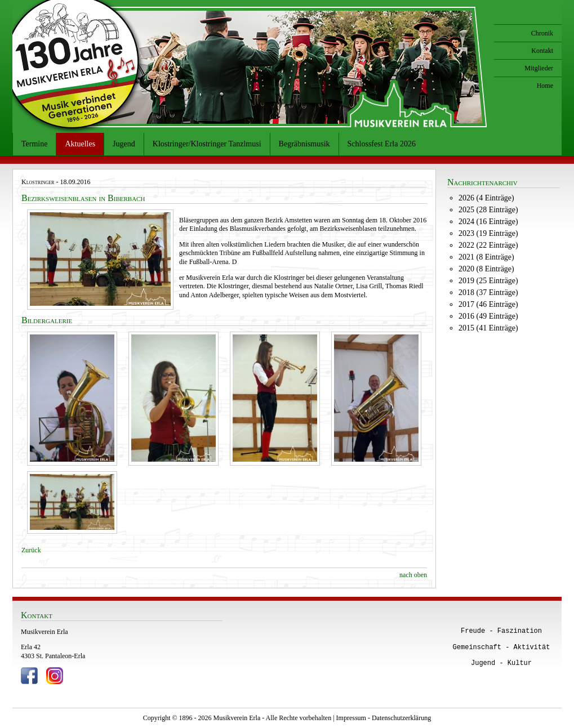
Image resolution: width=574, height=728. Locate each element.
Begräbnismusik (304, 144)
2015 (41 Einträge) (488, 328)
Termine (34, 144)
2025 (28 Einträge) (488, 210)
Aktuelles (80, 144)
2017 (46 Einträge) (488, 304)
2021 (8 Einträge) (486, 257)
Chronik (542, 33)
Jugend (124, 144)
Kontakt (542, 51)
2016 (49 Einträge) (488, 316)
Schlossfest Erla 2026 (382, 144)
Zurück (31, 550)
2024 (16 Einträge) (488, 222)
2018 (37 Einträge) (488, 292)
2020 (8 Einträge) (486, 269)
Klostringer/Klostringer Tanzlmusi (207, 144)
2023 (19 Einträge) (488, 233)
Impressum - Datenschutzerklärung (384, 718)
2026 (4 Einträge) (486, 198)
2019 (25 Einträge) (488, 281)
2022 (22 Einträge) (488, 245)
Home (545, 86)
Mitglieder (539, 68)
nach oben (413, 575)
